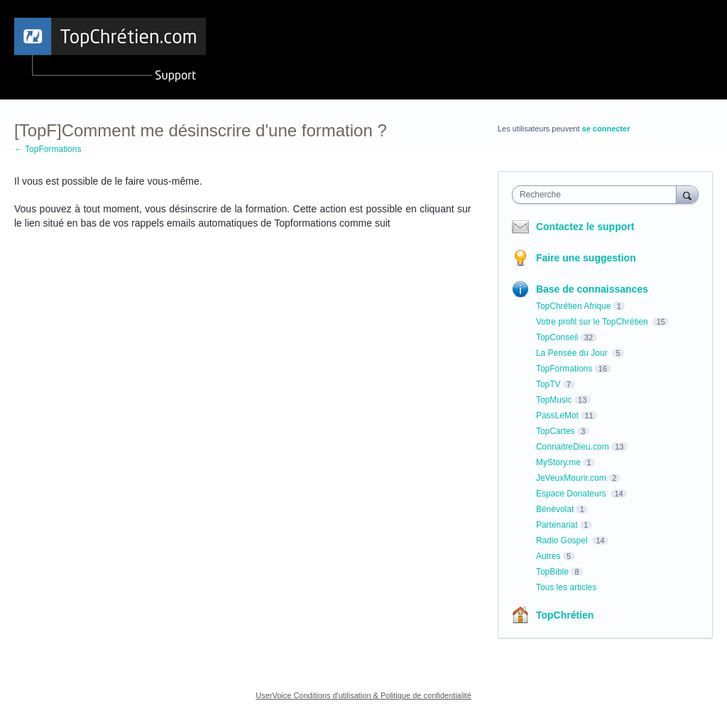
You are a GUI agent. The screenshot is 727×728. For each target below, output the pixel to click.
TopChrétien (565, 615)
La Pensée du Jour (573, 353)
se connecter (606, 129)
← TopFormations (48, 149)
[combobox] (597, 195)
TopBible (552, 572)
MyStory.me (558, 462)
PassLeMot (557, 415)
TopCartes (556, 431)
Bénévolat (555, 509)
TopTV (548, 384)
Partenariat (557, 525)
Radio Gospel (563, 540)
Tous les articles (566, 587)
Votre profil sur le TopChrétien (593, 322)
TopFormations (564, 369)
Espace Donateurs (572, 494)
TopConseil (557, 337)
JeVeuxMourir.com (571, 478)
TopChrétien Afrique (573, 306)
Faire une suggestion (586, 258)
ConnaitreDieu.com (573, 447)
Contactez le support (585, 227)
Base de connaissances (592, 289)
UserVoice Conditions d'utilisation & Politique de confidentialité (363, 695)
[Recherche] (687, 194)
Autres (548, 556)
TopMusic (554, 400)
